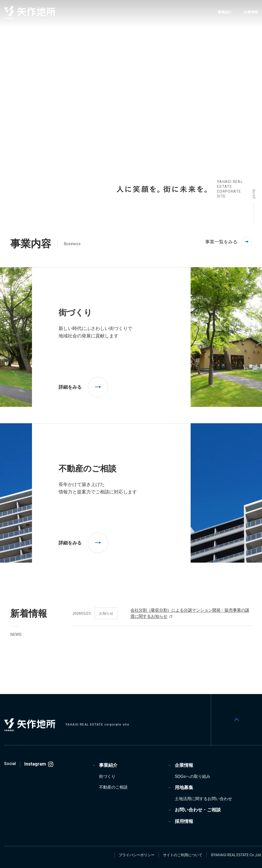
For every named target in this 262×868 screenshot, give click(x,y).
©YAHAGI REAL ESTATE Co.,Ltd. (236, 855)
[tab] (74, 193)
